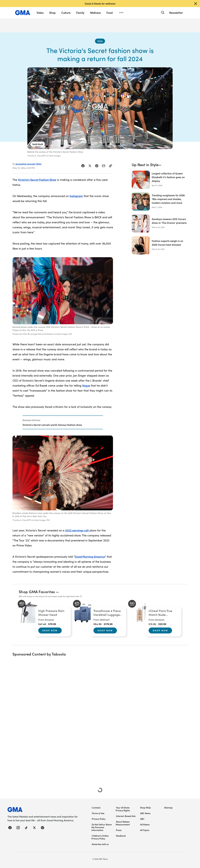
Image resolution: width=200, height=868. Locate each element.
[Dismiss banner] (196, 4)
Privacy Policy (99, 819)
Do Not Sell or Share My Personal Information (102, 827)
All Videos (145, 824)
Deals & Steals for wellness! (100, 3)
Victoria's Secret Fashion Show (37, 180)
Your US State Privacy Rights (123, 809)
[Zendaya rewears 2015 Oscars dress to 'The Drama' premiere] (160, 223)
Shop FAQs (145, 808)
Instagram (76, 196)
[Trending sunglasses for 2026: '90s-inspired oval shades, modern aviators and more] (160, 202)
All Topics (145, 830)
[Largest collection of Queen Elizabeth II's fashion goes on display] (160, 180)
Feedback (121, 836)
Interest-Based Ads (126, 816)
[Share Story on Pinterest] (97, 166)
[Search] (162, 13)
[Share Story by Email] (104, 166)
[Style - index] (100, 41)
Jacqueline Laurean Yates (29, 164)
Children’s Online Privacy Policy (100, 837)
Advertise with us (100, 844)
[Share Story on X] (90, 166)
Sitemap (168, 808)
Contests (96, 808)
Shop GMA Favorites (37, 592)
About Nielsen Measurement (123, 823)
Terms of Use (98, 813)
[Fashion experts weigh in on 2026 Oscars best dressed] (160, 245)
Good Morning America (90, 557)
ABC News (145, 813)
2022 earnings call (77, 530)
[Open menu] (121, 13)
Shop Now (50, 630)
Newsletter (176, 13)
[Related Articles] (63, 422)
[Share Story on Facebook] (83, 166)
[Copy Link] (110, 166)
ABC (142, 819)
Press (119, 830)
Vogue (86, 385)
